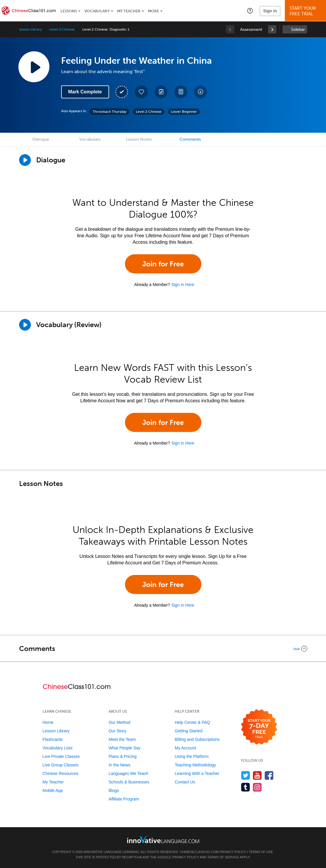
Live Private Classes (61, 756)
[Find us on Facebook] (269, 775)
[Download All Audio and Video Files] (200, 92)
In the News (119, 765)
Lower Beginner (184, 112)
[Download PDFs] (181, 92)
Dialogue (41, 139)
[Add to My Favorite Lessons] (141, 92)
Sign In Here (183, 285)
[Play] (25, 325)
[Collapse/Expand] (163, 649)
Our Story (117, 731)
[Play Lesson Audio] (34, 67)
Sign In (270, 11)
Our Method (119, 722)
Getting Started (188, 731)
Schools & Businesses (129, 782)
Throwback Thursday (109, 112)
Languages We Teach (128, 773)
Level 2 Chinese (62, 29)
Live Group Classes (61, 765)
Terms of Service (223, 857)
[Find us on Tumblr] (246, 787)
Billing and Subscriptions (197, 739)
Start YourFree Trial (306, 11)
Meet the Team (122, 739)
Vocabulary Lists (58, 748)
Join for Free (163, 264)
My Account (185, 748)
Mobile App (53, 790)
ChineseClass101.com (199, 852)
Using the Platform (192, 756)
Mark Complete (85, 92)
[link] (272, 29)
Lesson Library (30, 29)
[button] (250, 11)
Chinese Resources (61, 773)
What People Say (124, 748)
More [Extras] (153, 11)
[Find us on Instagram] (257, 787)
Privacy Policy (233, 852)
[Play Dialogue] (25, 160)
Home (48, 722)
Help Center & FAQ (192, 722)
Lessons (69, 11)
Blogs (114, 790)
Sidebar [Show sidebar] (298, 30)
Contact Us (185, 782)
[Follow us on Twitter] (246, 775)
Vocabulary (97, 11)
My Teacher (129, 11)
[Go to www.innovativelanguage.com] (163, 839)
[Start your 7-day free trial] (259, 727)
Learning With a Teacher (197, 773)
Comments (190, 139)
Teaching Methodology (195, 765)
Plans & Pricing (122, 756)
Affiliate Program (124, 799)
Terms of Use (261, 852)
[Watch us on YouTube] (257, 775)
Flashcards (53, 739)
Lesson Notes (139, 139)
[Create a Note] (161, 92)
